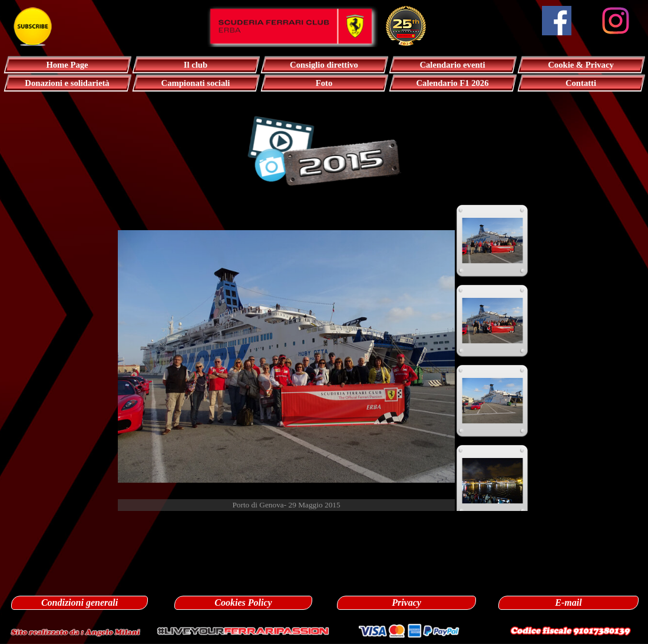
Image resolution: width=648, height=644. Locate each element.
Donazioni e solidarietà (67, 83)
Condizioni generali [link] (80, 602)
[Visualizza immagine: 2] (492, 321)
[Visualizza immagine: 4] (492, 481)
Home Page (67, 65)
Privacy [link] (406, 602)
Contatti (581, 83)
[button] (75, 631)
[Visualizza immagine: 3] (492, 401)
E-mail (568, 602)
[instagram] (616, 21)
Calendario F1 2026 (453, 83)
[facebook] (557, 21)
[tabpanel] (324, 524)
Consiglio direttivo (324, 65)
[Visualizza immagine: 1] (492, 241)
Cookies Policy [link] (243, 602)
